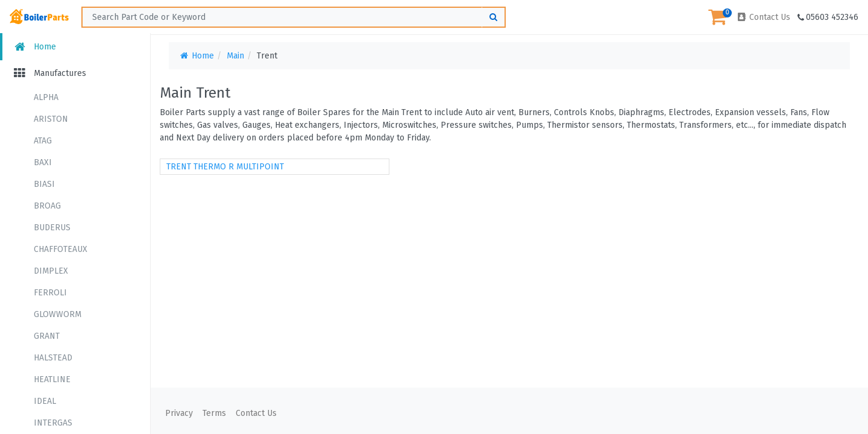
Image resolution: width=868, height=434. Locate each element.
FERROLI (50, 293)
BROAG (47, 206)
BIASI (44, 184)
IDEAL (45, 401)
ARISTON (51, 119)
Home (34, 47)
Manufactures (49, 73)
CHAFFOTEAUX (61, 249)
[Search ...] (294, 17)
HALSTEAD (53, 358)
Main (235, 56)
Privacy (179, 413)
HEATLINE (52, 379)
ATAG (43, 141)
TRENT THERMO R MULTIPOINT (225, 167)
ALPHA (46, 97)
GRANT (47, 336)
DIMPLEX (51, 271)
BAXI (43, 162)
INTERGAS (53, 423)
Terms (214, 413)
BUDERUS (52, 228)
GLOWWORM (58, 314)
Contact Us (763, 17)
